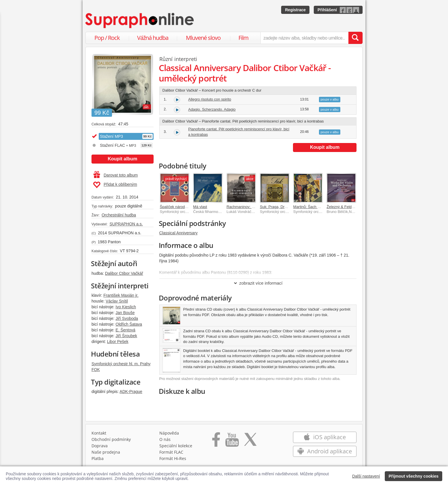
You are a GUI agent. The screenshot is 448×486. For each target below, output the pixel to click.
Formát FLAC (171, 452)
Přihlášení (327, 10)
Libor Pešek (118, 342)
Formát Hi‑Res (173, 458)
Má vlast (200, 207)
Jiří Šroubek (126, 336)
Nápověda (169, 433)
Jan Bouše (125, 313)
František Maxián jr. (121, 295)
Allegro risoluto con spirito (210, 99)
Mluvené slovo (203, 38)
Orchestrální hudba (119, 215)
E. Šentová (125, 330)
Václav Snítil (117, 301)
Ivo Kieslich (126, 307)
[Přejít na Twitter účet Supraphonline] (250, 442)
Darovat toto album (116, 175)
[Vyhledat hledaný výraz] (355, 38)
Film (243, 38)
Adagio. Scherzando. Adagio (212, 109)
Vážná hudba (153, 38)
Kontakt (99, 433)
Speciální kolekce (176, 446)
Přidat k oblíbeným (115, 185)
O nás (165, 439)
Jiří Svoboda (127, 318)
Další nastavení (366, 476)
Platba (98, 458)
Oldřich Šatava (129, 324)
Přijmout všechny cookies (414, 476)
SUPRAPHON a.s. (126, 224)
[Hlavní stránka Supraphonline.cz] (140, 21)
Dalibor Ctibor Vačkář (124, 273)
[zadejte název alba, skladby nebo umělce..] (304, 38)
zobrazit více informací (258, 283)
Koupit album (122, 159)
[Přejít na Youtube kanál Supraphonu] (232, 442)
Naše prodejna (106, 452)
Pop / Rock (107, 38)
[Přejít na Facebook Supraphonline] (216, 442)
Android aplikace (325, 451)
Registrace (295, 10)
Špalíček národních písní (181, 207)
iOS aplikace (325, 437)
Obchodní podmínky (111, 439)
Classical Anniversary (179, 233)
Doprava (100, 446)
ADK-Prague (131, 392)
